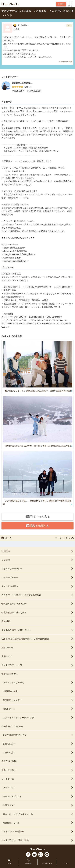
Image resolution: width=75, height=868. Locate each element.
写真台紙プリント (38, 823)
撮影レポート (38, 709)
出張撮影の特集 (38, 691)
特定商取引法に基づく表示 (37, 613)
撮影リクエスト (37, 770)
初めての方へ (38, 744)
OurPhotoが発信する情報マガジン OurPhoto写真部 (37, 639)
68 (30, 87)
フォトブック (38, 788)
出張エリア (37, 656)
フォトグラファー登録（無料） (37, 840)
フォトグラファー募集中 (37, 831)
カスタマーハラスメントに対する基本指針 (37, 595)
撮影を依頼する (37, 526)
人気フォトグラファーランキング (38, 718)
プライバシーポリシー (37, 569)
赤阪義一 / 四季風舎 (22, 83)
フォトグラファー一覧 (37, 665)
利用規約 (37, 551)
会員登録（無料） (37, 761)
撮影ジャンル (37, 648)
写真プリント (38, 805)
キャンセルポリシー (37, 586)
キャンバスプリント (38, 796)
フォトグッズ (37, 779)
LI (47, 854)
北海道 (17, 29)
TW (34, 854)
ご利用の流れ (38, 753)
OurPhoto (38, 849)
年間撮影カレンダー (38, 700)
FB (28, 854)
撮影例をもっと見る (37, 517)
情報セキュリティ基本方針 (37, 604)
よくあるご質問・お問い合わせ (37, 630)
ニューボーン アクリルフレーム (38, 814)
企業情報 (37, 560)
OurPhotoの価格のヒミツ (38, 735)
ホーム (6, 538)
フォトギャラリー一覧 (38, 683)
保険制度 (37, 621)
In (41, 854)
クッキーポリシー (37, 577)
